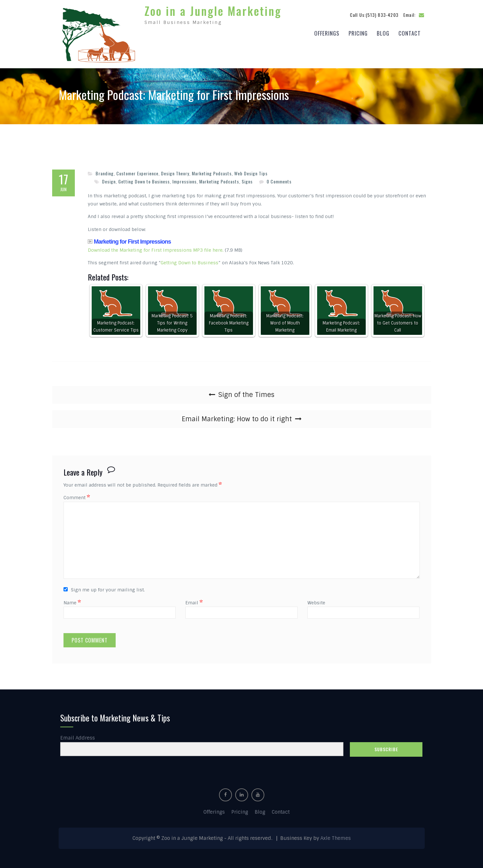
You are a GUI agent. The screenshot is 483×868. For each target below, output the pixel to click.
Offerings (327, 33)
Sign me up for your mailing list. (104, 589)
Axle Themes (336, 838)
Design (109, 181)
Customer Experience (137, 173)
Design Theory (175, 173)
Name (72, 602)
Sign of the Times (246, 394)
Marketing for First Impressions (129, 241)
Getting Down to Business (144, 181)
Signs (247, 181)
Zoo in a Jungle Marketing (213, 10)
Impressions (184, 181)
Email (194, 602)
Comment (77, 497)
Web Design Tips (251, 173)
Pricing (358, 33)
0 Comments (279, 181)
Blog (383, 33)
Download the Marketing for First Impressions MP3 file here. (156, 249)
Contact (410, 33)
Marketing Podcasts (212, 173)
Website (316, 602)
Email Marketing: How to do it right (237, 419)
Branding (105, 173)
